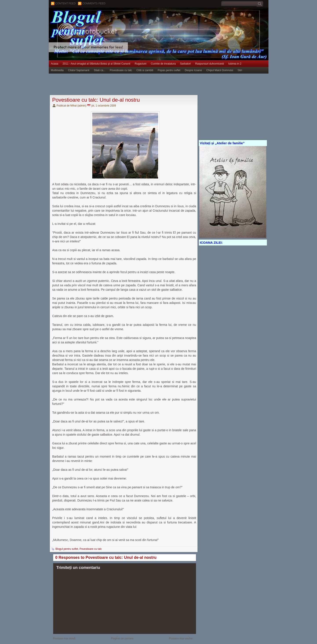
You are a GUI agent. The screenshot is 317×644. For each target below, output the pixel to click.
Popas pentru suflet (169, 70)
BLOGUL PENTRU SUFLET (98, 16)
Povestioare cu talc (121, 70)
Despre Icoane (193, 70)
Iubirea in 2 (235, 64)
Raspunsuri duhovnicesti (210, 64)
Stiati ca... (100, 70)
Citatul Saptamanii (79, 70)
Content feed (66, 4)
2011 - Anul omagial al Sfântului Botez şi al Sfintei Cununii (96, 64)
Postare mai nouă (64, 638)
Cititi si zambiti (145, 70)
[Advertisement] (129, 85)
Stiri (240, 70)
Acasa (55, 64)
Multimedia (57, 70)
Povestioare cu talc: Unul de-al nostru (96, 100)
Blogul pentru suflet (67, 549)
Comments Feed (94, 4)
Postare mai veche (181, 638)
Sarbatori (186, 64)
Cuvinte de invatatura (163, 64)
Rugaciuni (140, 64)
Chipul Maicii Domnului (220, 70)
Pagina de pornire (122, 638)
